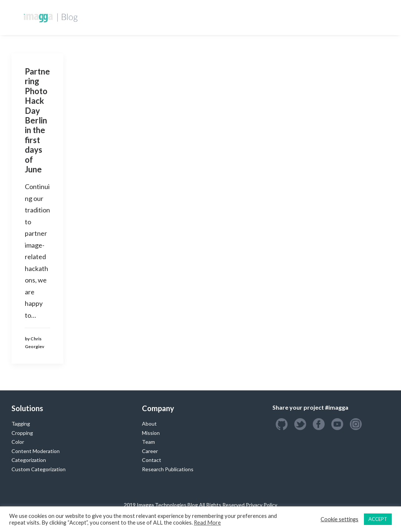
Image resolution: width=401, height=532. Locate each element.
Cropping (22, 433)
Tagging (21, 424)
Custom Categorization (39, 469)
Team (148, 442)
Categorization (29, 460)
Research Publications (168, 469)
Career (150, 451)
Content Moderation (36, 451)
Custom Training (210, 17)
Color (18, 442)
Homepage (119, 17)
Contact (152, 460)
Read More (207, 523)
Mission (151, 433)
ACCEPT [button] (378, 519)
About (149, 424)
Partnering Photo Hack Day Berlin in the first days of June (37, 120)
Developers (159, 17)
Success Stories (267, 17)
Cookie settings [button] (339, 519)
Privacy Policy (261, 505)
